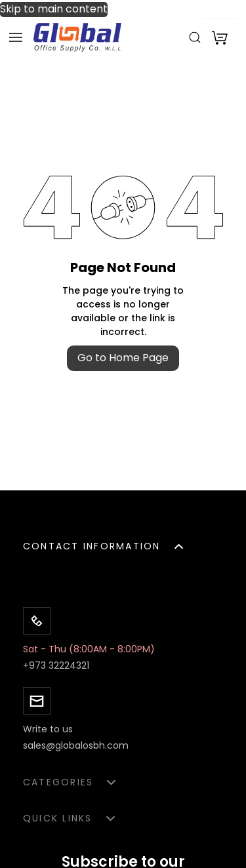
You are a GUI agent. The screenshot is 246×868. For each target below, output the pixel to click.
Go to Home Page (123, 358)
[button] (123, 546)
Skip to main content (54, 9)
